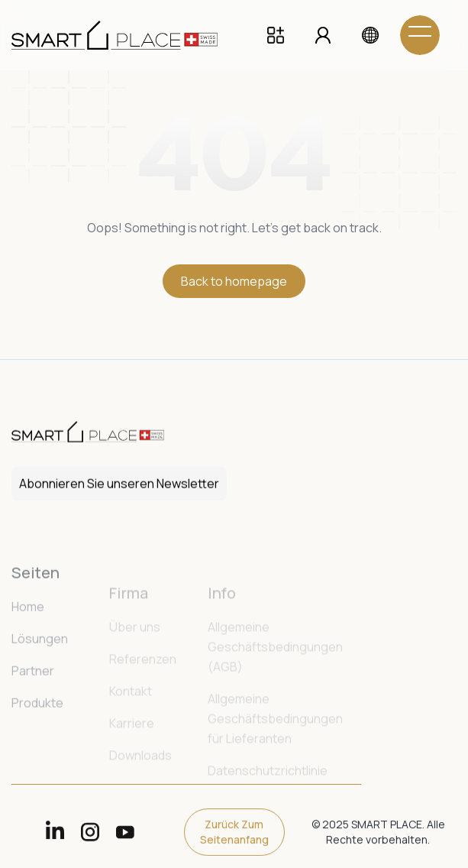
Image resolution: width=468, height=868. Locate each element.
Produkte (37, 737)
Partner (33, 705)
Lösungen (40, 673)
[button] (370, 35)
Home (28, 641)
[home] (126, 35)
